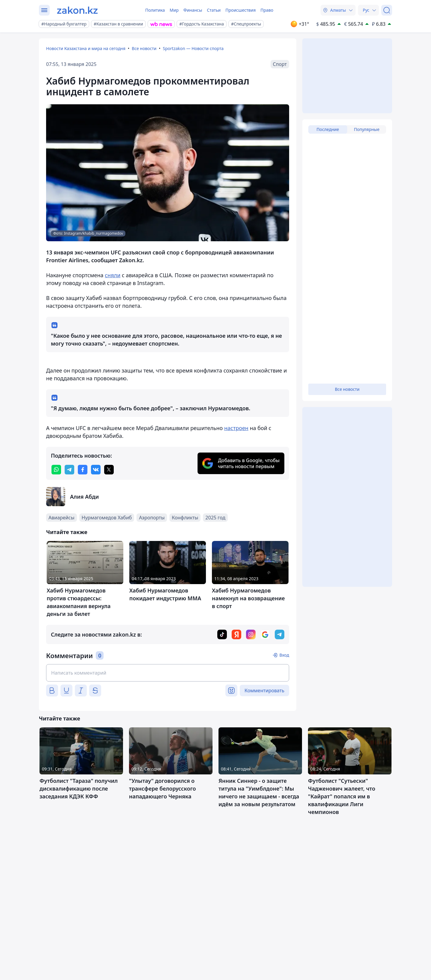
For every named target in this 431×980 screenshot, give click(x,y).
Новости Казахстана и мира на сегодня (86, 48)
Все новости (144, 48)
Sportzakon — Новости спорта (193, 48)
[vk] (96, 470)
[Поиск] (387, 10)
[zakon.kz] (77, 10)
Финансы (193, 10)
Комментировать (264, 690)
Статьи (214, 10)
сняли (113, 275)
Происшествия (240, 10)
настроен (236, 428)
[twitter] (109, 470)
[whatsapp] (56, 470)
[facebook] (83, 470)
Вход (284, 655)
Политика (155, 10)
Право (267, 10)
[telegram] (69, 470)
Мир (174, 10)
